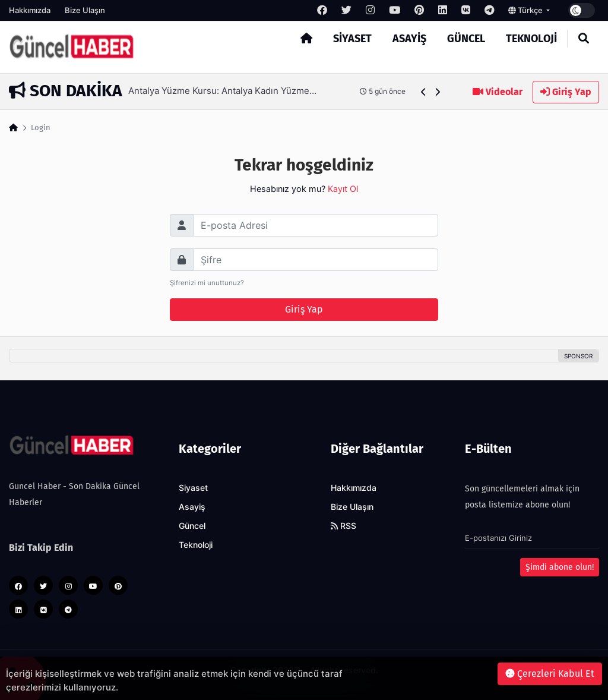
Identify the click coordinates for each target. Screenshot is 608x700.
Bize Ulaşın (85, 10)
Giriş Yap (566, 92)
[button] (424, 92)
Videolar (498, 92)
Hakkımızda (30, 10)
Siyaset (352, 39)
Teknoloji (531, 39)
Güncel (466, 39)
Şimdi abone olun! (560, 567)
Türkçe (526, 10)
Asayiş (409, 39)
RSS (343, 526)
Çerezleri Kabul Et (550, 674)
